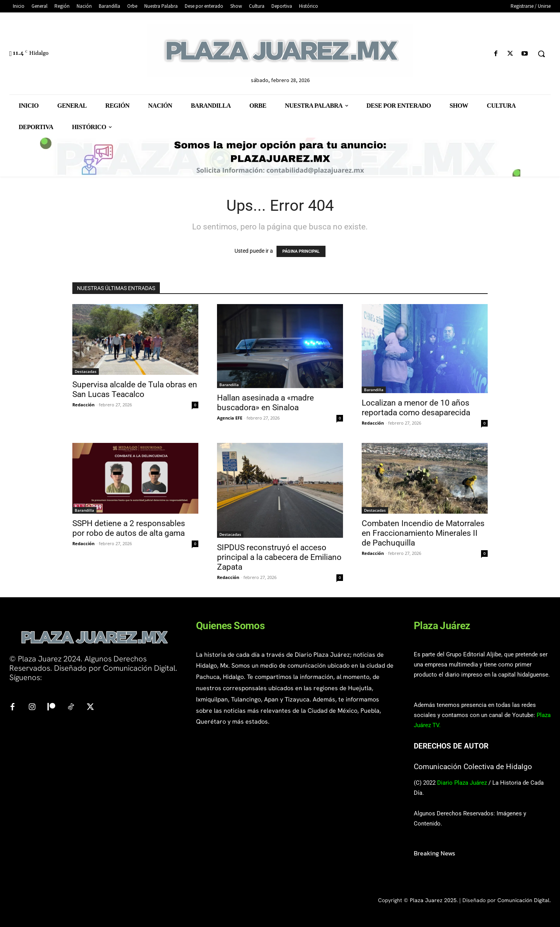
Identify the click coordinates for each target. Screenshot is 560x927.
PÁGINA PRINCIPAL (301, 251)
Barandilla (229, 385)
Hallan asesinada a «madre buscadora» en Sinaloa (265, 403)
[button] (541, 54)
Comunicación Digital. (524, 900)
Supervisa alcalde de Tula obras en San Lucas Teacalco (135, 389)
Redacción (83, 405)
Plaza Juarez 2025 (433, 900)
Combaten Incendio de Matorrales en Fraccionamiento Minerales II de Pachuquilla (423, 533)
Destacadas (86, 371)
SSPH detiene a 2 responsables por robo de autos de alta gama (129, 528)
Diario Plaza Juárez (462, 783)
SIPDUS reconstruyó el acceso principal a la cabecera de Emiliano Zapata (279, 557)
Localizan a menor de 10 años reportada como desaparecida (416, 408)
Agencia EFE (230, 418)
